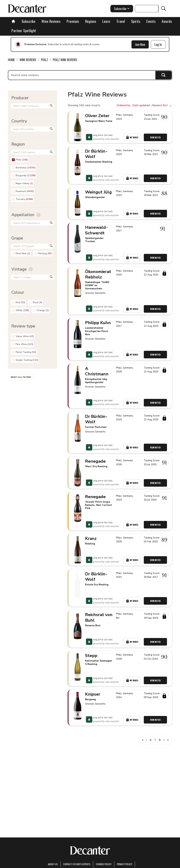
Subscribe (29, 21)
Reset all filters (21, 377)
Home (11, 60)
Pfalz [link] (44, 60)
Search (164, 75)
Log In (158, 44)
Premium (73, 21)
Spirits (136, 21)
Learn (106, 21)
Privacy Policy (125, 864)
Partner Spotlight (24, 31)
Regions (91, 21)
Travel (121, 21)
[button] (144, 106)
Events (151, 21)
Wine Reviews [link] (28, 60)
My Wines (133, 140)
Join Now (140, 44)
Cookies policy (104, 864)
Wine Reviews (51, 21)
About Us (53, 864)
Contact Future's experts (77, 864)
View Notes (157, 140)
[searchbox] (82, 75)
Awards (167, 21)
